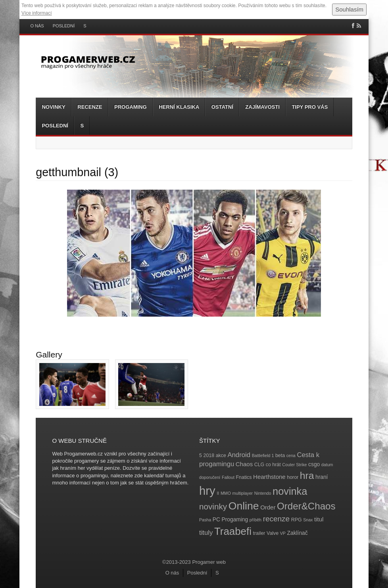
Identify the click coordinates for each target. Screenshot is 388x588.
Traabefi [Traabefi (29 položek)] (233, 531)
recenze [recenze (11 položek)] (276, 519)
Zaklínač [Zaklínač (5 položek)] (298, 533)
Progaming (131, 107)
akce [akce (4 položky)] (221, 455)
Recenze (90, 107)
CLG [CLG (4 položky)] (259, 465)
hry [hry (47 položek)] (207, 491)
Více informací (37, 13)
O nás (37, 26)
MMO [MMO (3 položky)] (226, 493)
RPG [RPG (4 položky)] (297, 520)
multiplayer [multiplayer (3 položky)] (243, 493)
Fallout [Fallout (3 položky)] (228, 477)
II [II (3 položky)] (218, 493)
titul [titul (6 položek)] (319, 519)
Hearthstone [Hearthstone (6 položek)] (269, 477)
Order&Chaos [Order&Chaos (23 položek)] (306, 506)
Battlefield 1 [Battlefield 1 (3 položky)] (263, 455)
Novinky (53, 107)
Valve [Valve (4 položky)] (273, 533)
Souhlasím (349, 9)
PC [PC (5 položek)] (216, 520)
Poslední (64, 26)
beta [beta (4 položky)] (280, 455)
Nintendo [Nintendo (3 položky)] (263, 493)
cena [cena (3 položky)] (291, 455)
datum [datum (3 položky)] (327, 465)
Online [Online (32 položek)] (244, 506)
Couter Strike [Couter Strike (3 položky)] (294, 465)
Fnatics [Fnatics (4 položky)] (244, 477)
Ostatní (222, 107)
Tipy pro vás (310, 107)
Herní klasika (179, 107)
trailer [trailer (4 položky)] (259, 533)
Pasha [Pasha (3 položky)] (205, 520)
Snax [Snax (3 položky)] (308, 520)
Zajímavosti (262, 107)
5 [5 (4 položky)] (201, 455)
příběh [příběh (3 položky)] (255, 520)
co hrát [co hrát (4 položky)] (273, 465)
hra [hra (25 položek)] (307, 476)
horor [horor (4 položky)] (293, 477)
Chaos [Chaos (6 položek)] (244, 464)
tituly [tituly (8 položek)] (206, 533)
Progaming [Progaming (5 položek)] (235, 520)
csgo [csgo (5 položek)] (314, 464)
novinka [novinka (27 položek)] (290, 491)
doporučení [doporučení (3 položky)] (210, 477)
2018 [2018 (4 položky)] (209, 455)
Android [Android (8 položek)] (239, 455)
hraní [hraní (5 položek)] (322, 477)
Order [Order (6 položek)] (268, 507)
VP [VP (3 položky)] (283, 533)
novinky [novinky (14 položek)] (213, 506)
